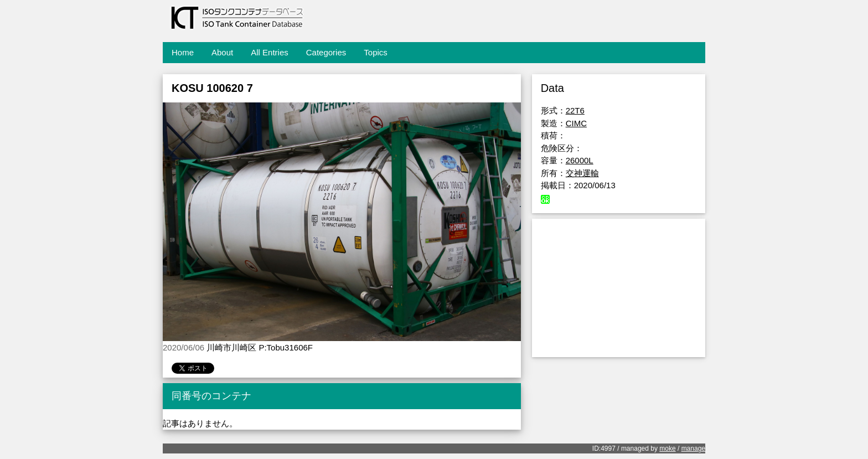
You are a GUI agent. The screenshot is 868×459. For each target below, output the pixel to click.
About (222, 52)
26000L (580, 160)
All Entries (270, 52)
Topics (376, 52)
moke (667, 448)
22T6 (575, 110)
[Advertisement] (619, 288)
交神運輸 (582, 173)
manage (693, 448)
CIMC (576, 123)
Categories (326, 52)
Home (183, 52)
